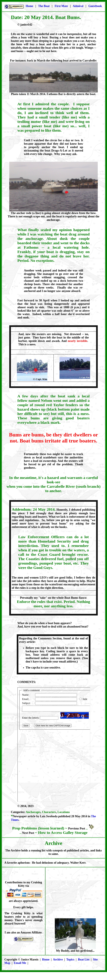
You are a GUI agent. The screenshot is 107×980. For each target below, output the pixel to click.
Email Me (20, 963)
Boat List (84, 959)
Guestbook (95, 6)
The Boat (44, 6)
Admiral (78, 6)
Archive (58, 959)
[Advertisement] (75, 896)
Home (29, 6)
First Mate (62, 6)
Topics (70, 959)
